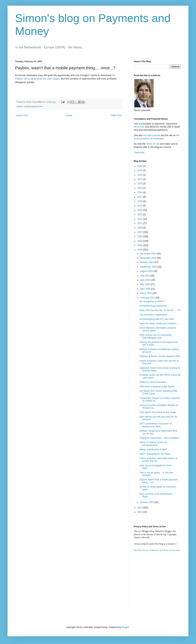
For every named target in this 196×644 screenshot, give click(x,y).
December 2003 (148, 254)
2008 (140, 228)
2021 (140, 179)
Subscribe (139, 153)
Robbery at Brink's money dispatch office (160, 356)
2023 (140, 170)
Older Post (116, 115)
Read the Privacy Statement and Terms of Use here (157, 550)
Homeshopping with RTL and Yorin (157, 319)
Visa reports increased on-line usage (158, 412)
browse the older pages (47, 79)
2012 (140, 219)
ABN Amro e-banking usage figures (157, 387)
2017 (140, 197)
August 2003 (147, 271)
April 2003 (145, 289)
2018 (140, 192)
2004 (140, 245)
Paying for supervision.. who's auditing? (159, 438)
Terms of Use (153, 144)
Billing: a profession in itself (153, 449)
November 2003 (148, 258)
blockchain (139, 127)
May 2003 (145, 284)
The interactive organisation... (154, 315)
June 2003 (146, 280)
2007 (140, 232)
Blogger (125, 627)
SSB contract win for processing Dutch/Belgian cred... (155, 336)
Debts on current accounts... (154, 382)
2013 (140, 214)
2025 (140, 166)
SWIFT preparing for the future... (156, 454)
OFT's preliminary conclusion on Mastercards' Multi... (156, 425)
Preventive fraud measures (153, 306)
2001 (140, 512)
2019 (140, 188)
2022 (140, 175)
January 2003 (147, 502)
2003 (140, 250)
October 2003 (147, 262)
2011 (140, 223)
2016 (140, 201)
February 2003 (148, 298)
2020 (140, 184)
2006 (140, 237)
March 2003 (146, 293)
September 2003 (149, 267)
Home (69, 115)
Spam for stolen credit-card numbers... (159, 324)
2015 (140, 206)
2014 (140, 210)
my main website (152, 135)
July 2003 (145, 276)
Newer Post (22, 115)
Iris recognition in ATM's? (152, 301)
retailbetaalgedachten (33, 106)
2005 (140, 241)
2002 (140, 508)
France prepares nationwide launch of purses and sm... (158, 460)
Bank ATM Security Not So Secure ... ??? (160, 310)
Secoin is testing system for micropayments (153, 444)
